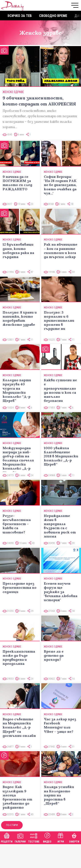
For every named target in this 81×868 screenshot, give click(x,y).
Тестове (34, 837)
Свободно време (53, 16)
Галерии (20, 837)
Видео (47, 837)
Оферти (74, 837)
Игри (61, 837)
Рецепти (7, 837)
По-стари (12, 825)
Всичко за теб (20, 16)
